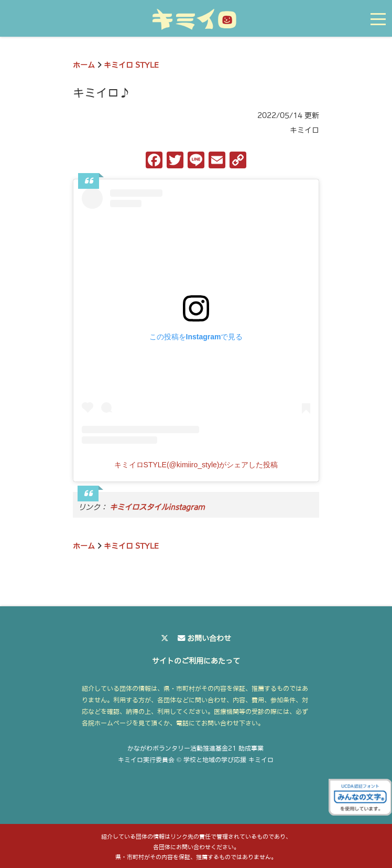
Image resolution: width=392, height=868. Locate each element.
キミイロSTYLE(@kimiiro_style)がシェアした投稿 (196, 465)
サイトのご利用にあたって (196, 661)
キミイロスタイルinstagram (157, 507)
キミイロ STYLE (131, 65)
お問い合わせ (209, 638)
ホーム (84, 65)
